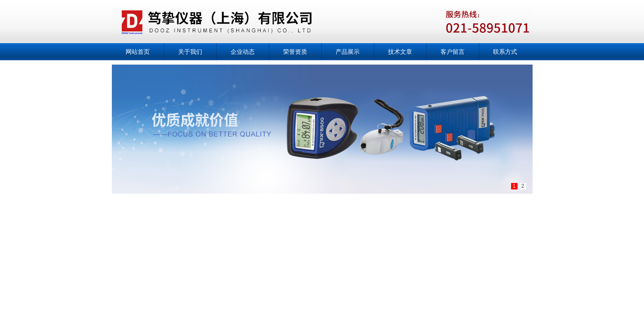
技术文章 (400, 52)
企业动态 (243, 52)
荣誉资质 (295, 52)
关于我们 (190, 52)
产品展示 (348, 52)
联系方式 (505, 52)
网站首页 (138, 52)
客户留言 (453, 52)
